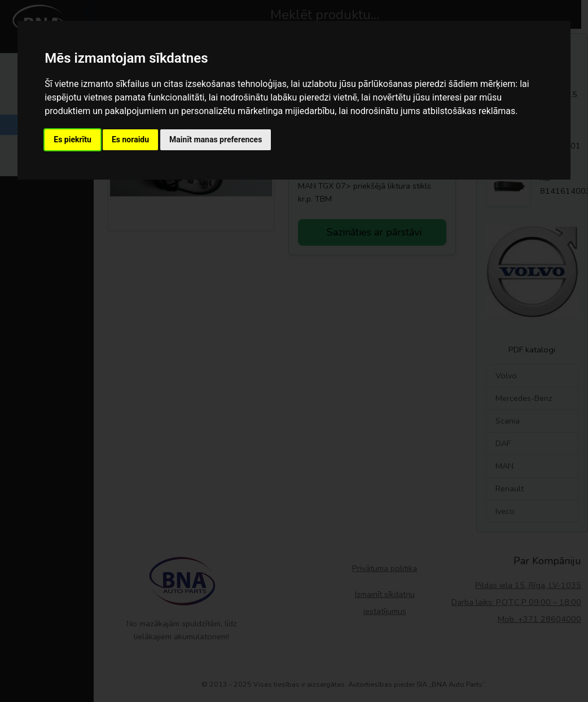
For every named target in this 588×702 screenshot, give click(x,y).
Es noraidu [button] (130, 139)
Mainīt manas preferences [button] (216, 139)
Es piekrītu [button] (73, 139)
